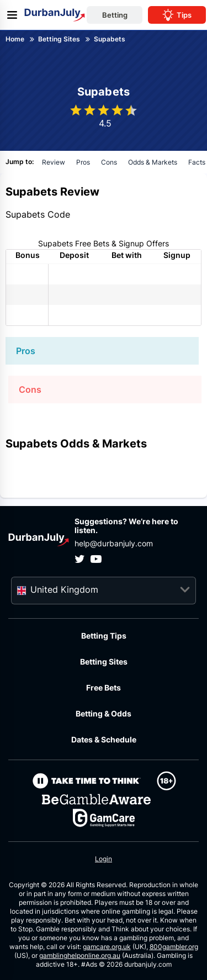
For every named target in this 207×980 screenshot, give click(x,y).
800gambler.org (174, 947)
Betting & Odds (104, 713)
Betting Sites (104, 662)
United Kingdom (64, 589)
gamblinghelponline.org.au (80, 955)
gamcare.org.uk (107, 947)
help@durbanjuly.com (114, 543)
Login (104, 859)
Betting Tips (104, 636)
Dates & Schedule (104, 739)
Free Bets (104, 687)
